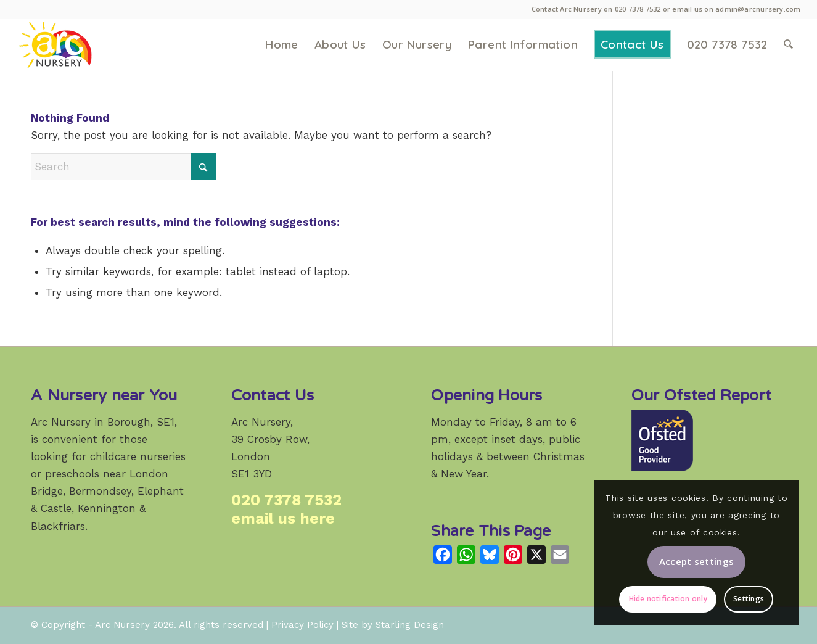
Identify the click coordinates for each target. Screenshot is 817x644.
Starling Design (410, 625)
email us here (283, 518)
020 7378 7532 (638, 9)
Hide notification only (668, 599)
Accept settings (697, 561)
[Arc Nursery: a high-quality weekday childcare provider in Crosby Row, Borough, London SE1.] (74, 45)
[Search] (788, 45)
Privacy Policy (302, 625)
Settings (749, 599)
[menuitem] (281, 45)
